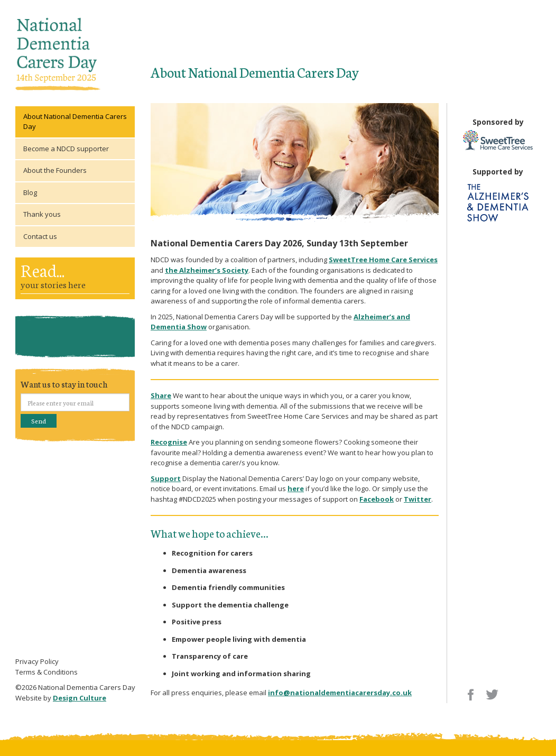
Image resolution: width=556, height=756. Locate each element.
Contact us (40, 236)
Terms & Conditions (47, 672)
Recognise (169, 442)
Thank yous (42, 214)
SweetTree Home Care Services (383, 260)
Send (39, 421)
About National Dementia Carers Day (75, 122)
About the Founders (55, 170)
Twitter (418, 499)
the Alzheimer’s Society (207, 270)
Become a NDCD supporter (66, 149)
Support (166, 478)
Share (161, 395)
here (296, 488)
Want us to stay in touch (64, 384)
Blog (30, 192)
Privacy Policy (37, 661)
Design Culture (80, 698)
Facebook (377, 499)
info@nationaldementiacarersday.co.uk (340, 693)
